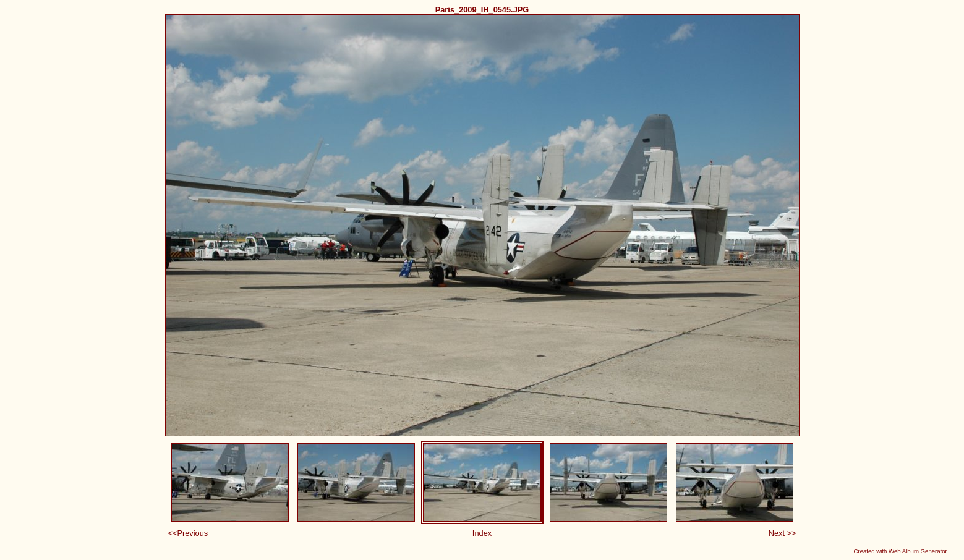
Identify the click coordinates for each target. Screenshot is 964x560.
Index (482, 533)
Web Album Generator (918, 551)
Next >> (783, 533)
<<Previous (188, 533)
